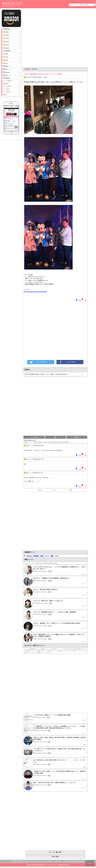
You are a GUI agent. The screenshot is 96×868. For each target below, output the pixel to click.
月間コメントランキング (79, 651)
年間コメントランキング (31, 653)
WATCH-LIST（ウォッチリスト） (47, 865)
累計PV (6, 41)
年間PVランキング (42, 651)
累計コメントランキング (45, 653)
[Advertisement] (47, 38)
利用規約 (15, 861)
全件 (48, 442)
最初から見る (43, 442)
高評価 (6, 45)
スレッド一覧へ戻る (55, 852)
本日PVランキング (58, 649)
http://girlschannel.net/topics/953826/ (35, 292)
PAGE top (90, 863)
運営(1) (5, 95)
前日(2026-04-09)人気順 (70, 649)
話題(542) (6, 84)
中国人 (42, 556)
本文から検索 (43, 563)
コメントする (34, 437)
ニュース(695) (8, 81)
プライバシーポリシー (30, 861)
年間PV (6, 38)
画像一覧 (77, 437)
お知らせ (51, 861)
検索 (55, 437)
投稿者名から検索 (52, 563)
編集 (67, 442)
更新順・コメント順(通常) (31, 442)
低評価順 (59, 442)
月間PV (6, 35)
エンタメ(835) (7, 86)
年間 (5, 60)
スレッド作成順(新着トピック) (32, 649)
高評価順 (53, 442)
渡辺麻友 (36, 556)
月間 (5, 57)
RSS (46, 861)
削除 (64, 442)
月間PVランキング (31, 651)
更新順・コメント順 (47, 649)
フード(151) (6, 89)
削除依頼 (71, 861)
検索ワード (7, 75)
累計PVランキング (53, 651)
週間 (7, 54)
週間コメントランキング (65, 651)
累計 (5, 63)
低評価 (6, 48)
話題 (52, 556)
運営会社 (21, 861)
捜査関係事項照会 (79, 861)
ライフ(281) (8, 92)
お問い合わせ (58, 861)
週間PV (8, 32)
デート (47, 556)
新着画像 (6, 72)
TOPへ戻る (55, 857)
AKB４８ (29, 556)
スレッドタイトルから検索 (31, 563)
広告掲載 (65, 861)
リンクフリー (40, 861)
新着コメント (9, 69)
